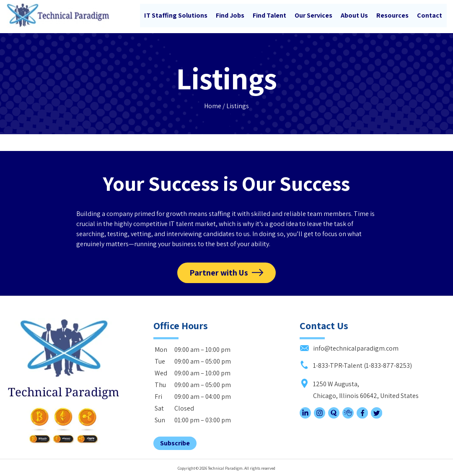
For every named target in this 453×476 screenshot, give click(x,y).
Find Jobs (230, 15)
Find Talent (269, 15)
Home (213, 105)
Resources (392, 15)
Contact (430, 15)
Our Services (313, 15)
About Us (354, 15)
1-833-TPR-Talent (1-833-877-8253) (356, 364)
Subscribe (175, 442)
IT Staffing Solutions (176, 15)
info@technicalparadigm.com (349, 347)
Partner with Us (219, 272)
